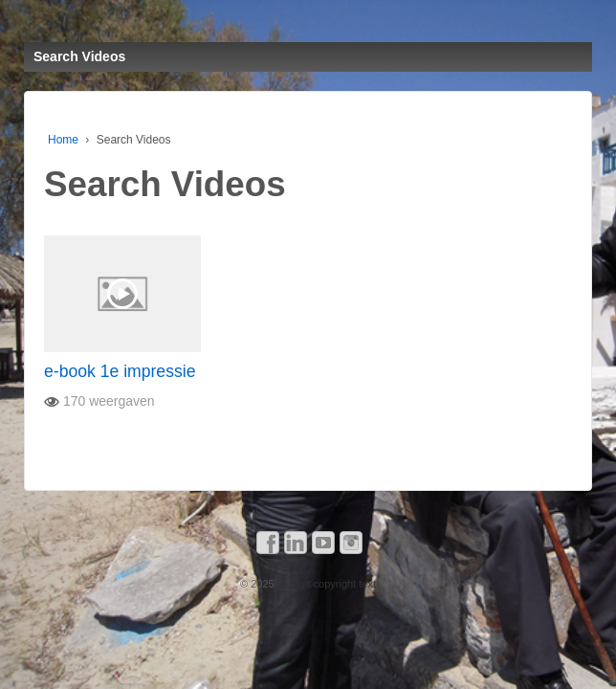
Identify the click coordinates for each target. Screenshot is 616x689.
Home (63, 140)
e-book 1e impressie (120, 371)
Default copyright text (325, 584)
